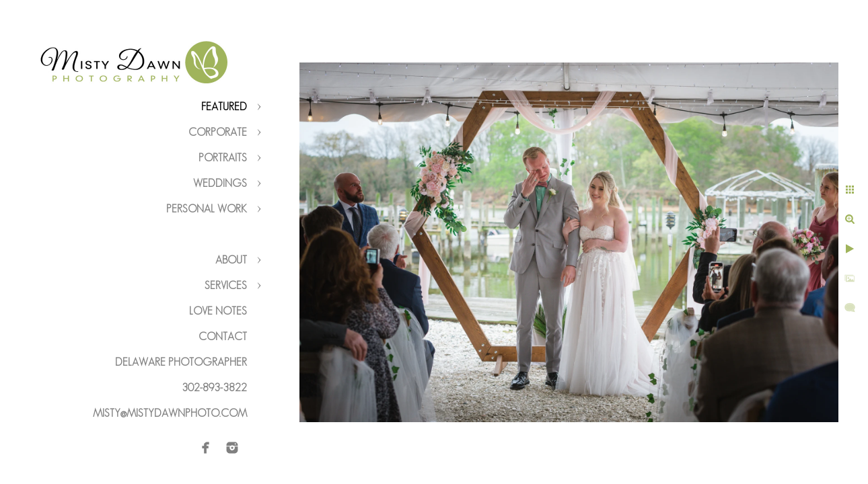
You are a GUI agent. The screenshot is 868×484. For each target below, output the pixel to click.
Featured (224, 107)
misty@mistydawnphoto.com (170, 413)
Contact (223, 336)
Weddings (220, 183)
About (231, 260)
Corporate (218, 132)
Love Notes (218, 311)
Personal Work (207, 209)
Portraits (223, 158)
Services (226, 285)
